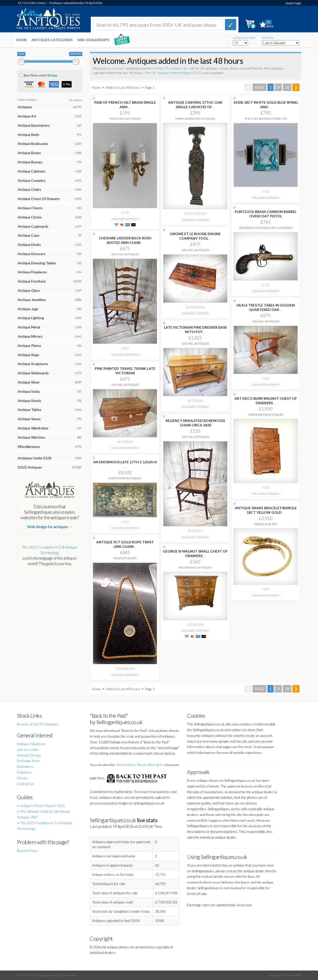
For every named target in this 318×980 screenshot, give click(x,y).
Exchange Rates (29, 761)
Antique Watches (31, 437)
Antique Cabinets (32, 171)
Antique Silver (29, 382)
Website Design (29, 755)
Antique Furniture (32, 281)
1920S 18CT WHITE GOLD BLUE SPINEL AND (266, 105)
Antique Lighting (31, 318)
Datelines (24, 772)
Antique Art (27, 116)
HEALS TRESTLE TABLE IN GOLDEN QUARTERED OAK (266, 307)
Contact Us (26, 784)
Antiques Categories (52, 40)
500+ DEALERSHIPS (93, 40)
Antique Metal (29, 327)
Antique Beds (28, 135)
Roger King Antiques (195, 567)
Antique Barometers (34, 125)
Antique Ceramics (32, 180)
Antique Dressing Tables (37, 263)
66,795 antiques (171, 68)
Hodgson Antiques (125, 119)
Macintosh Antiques (125, 478)
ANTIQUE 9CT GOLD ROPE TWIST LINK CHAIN (125, 544)
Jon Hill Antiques (195, 250)
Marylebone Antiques (266, 415)
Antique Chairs (29, 189)
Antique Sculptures (33, 364)
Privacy (22, 778)
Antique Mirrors (30, 336)
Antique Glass (29, 290)
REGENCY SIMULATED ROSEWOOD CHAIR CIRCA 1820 (195, 423)
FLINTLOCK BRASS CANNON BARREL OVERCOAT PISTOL (266, 214)
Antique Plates (29, 345)
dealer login (293, 3)
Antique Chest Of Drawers (39, 199)
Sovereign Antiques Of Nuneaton (266, 228)
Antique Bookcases (33, 144)
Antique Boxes (29, 153)
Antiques (25, 107)
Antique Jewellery (32, 300)
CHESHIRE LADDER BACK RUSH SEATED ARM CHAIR (125, 240)
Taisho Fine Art (266, 524)
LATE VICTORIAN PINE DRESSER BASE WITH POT (195, 330)
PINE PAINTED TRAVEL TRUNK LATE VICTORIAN (125, 371)
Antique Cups (29, 235)
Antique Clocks (30, 217)
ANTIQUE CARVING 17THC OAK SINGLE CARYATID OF (195, 105)
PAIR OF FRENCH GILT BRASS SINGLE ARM (125, 105)
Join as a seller (28, 749)
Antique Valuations (31, 744)
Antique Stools (29, 401)
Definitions (25, 766)
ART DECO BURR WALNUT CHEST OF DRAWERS (266, 401)
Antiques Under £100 (35, 458)
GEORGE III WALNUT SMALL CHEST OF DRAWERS (195, 553)
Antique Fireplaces (32, 272)
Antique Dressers (32, 254)
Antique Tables (30, 410)
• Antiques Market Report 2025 (41, 806)
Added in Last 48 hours (123, 87)
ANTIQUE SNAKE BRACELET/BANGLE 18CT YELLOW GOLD (266, 510)
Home (21, 40)
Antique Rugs (28, 355)
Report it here (27, 850)
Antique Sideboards (33, 373)
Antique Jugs (28, 309)
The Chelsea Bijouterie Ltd (266, 119)
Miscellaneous (29, 446)
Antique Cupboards (33, 226)
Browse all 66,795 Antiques (38, 724)
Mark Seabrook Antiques (195, 119)
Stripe (52, 75)
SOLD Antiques (30, 467)
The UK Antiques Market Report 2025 (173, 73)
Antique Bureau (30, 162)
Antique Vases (29, 419)
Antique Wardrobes (33, 428)
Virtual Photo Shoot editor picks (140, 765)
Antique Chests (30, 208)
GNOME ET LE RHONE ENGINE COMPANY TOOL (195, 236)
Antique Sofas (29, 391)
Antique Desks (29, 245)
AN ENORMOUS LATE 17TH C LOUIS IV (125, 464)
